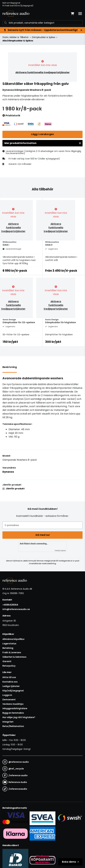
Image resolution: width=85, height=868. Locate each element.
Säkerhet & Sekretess (14, 657)
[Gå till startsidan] (16, 14)
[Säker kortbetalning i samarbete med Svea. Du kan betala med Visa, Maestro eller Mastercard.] (15, 818)
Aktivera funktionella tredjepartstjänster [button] (42, 72)
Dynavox (8, 472)
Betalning (8, 648)
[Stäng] (81, 30)
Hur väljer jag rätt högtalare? (19, 717)
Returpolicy (9, 666)
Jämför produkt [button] (14, 489)
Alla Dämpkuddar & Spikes (18, 41)
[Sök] (42, 23)
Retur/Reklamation (13, 726)
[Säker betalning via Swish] (70, 818)
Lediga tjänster (11, 686)
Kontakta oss (10, 682)
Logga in (7, 695)
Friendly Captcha (60, 551)
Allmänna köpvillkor (14, 639)
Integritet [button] (8, 722)
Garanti (7, 661)
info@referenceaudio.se (16, 609)
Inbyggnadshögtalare (15, 708)
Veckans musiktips (13, 704)
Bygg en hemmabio (13, 713)
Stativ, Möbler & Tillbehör (16, 37)
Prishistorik (11, 116)
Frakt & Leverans (12, 652)
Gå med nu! (43, 535)
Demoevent (9, 700)
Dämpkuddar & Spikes (44, 37)
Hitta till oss (9, 677)
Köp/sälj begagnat (13, 691)
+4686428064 (10, 605)
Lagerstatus (9, 644)
